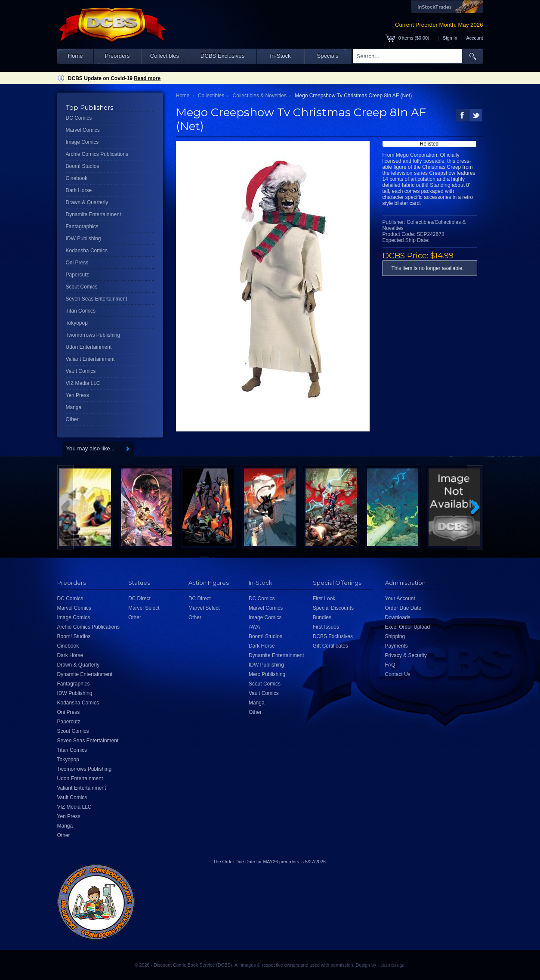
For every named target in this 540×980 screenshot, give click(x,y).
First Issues (326, 627)
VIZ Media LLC (83, 383)
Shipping (395, 636)
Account (474, 38)
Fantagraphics (82, 226)
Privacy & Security (406, 655)
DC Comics (79, 118)
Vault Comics (81, 371)
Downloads (398, 617)
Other (72, 419)
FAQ (390, 665)
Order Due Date (403, 608)
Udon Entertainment (89, 347)
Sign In (450, 38)
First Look (324, 599)
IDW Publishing (83, 239)
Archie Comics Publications (97, 154)
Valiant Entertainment (90, 359)
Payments (397, 646)
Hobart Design (391, 965)
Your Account (400, 599)
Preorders (117, 56)
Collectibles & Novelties (260, 96)
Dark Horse (79, 190)
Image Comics (82, 142)
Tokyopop (77, 323)
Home (75, 56)
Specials (328, 56)
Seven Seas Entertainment (97, 299)
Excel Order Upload (408, 627)
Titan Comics (81, 311)
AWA (254, 627)
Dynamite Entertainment (94, 214)
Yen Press (77, 395)
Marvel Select (144, 608)
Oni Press (77, 263)
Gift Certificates (330, 646)
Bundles (322, 617)
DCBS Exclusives (223, 56)
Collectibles (165, 56)
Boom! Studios (83, 166)
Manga (74, 407)
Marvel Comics (83, 130)
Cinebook (77, 178)
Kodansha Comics (87, 251)
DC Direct (139, 599)
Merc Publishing (267, 674)
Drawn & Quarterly (87, 202)
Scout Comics (82, 287)
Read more (147, 78)
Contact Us (398, 674)
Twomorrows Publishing (93, 335)
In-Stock (280, 56)
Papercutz (77, 275)
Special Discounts (333, 608)
